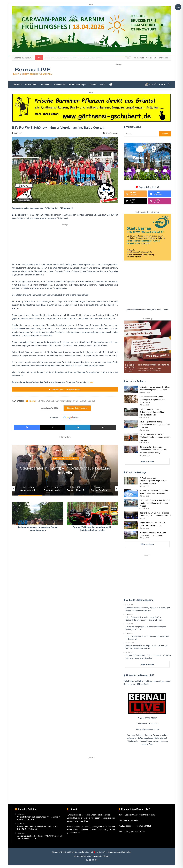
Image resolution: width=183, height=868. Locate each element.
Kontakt (93, 85)
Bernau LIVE (31, 85)
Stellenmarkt (60, 85)
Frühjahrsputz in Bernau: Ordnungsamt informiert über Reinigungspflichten (152, 412)
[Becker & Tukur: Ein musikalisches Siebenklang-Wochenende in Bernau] (131, 515)
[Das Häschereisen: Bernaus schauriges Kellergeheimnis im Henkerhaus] (131, 399)
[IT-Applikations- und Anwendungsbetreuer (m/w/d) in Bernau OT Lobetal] (131, 481)
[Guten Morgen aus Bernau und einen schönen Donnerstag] (131, 535)
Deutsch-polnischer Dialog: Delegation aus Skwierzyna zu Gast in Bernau (155, 425)
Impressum (163, 58)
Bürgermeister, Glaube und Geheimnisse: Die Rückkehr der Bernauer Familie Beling (153, 450)
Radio (103, 85)
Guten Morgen (65, 458)
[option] (65, 470)
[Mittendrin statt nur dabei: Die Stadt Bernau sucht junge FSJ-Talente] (131, 389)
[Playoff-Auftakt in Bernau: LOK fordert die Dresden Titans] (131, 525)
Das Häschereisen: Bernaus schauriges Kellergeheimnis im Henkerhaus (152, 399)
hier (91, 382)
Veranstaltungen (78, 85)
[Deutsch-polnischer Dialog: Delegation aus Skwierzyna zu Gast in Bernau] (131, 424)
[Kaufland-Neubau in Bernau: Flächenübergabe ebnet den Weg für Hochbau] (131, 437)
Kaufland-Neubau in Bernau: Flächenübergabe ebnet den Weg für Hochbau (155, 437)
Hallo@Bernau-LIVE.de (150, 729)
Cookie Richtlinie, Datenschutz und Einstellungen (92, 856)
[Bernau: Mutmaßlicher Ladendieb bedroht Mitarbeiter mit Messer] (131, 493)
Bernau (33, 401)
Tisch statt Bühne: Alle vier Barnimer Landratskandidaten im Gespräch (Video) (155, 503)
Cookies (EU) (151, 58)
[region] (147, 262)
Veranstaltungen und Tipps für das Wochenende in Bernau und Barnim (73, 58)
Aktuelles (45, 85)
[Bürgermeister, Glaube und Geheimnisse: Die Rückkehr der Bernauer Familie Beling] (131, 449)
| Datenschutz (126, 852)
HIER (138, 684)
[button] (147, 310)
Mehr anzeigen (147, 462)
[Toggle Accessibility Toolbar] (178, 7)
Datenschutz (139, 58)
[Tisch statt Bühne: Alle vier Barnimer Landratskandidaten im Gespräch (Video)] (131, 503)
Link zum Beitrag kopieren (77, 408)
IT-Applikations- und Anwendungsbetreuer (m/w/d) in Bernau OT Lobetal (153, 481)
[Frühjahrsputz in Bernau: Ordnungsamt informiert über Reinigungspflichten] (131, 412)
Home (18, 85)
